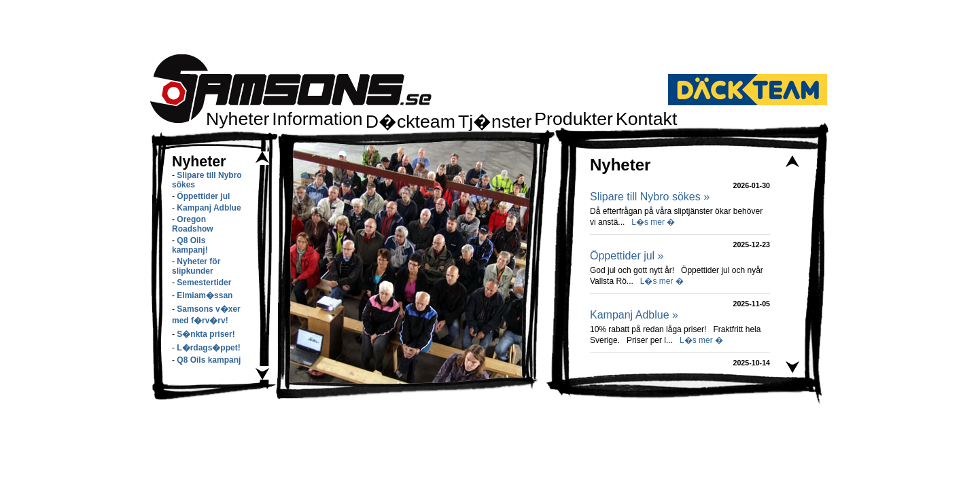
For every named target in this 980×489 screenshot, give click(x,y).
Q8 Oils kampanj (209, 360)
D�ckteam (410, 122)
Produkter (574, 119)
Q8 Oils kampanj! (190, 245)
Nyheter (238, 119)
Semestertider (204, 283)
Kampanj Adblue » (634, 315)
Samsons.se (291, 89)
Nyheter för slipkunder (196, 266)
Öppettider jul (203, 196)
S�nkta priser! (206, 334)
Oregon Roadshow (193, 224)
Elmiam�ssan (205, 295)
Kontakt (646, 119)
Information (317, 119)
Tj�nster (495, 122)
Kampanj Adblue (209, 208)
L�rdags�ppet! (208, 348)
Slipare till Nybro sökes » (650, 197)
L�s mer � (653, 222)
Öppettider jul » (627, 256)
